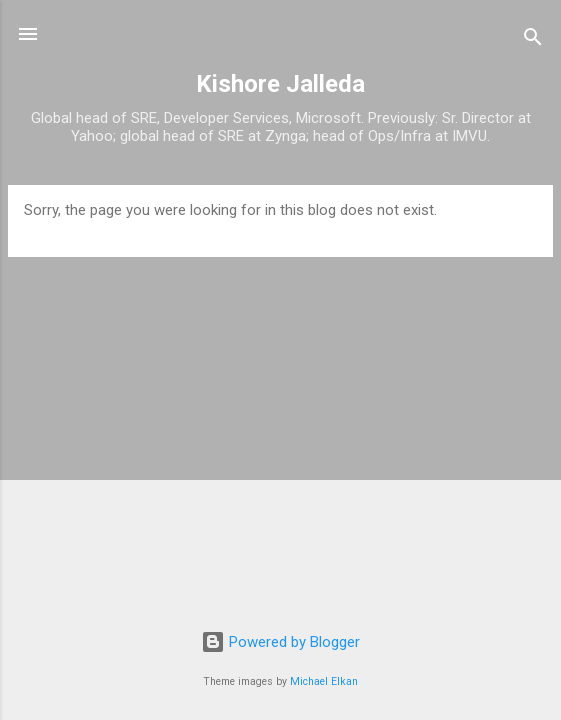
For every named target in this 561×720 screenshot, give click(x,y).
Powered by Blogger (280, 642)
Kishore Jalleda (280, 84)
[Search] (533, 40)
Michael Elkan (324, 681)
